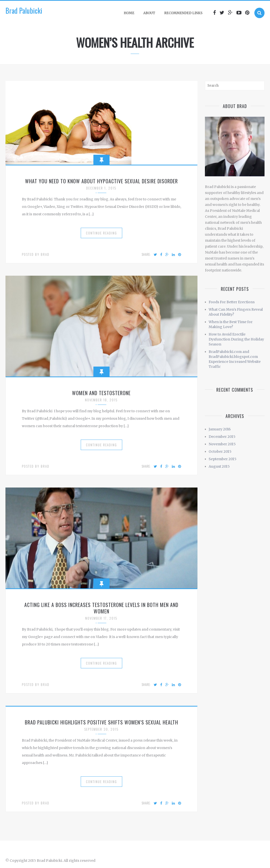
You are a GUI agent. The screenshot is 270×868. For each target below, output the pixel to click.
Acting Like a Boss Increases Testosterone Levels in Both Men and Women (101, 608)
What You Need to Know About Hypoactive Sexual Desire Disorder (101, 181)
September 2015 (223, 459)
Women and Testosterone (101, 393)
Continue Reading (101, 233)
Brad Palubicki (24, 11)
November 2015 (222, 444)
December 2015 (222, 437)
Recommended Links (183, 13)
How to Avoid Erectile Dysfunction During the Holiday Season (236, 339)
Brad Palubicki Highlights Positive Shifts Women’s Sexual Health (101, 722)
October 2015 (220, 452)
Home (129, 13)
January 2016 (220, 429)
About (149, 13)
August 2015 (219, 466)
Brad (45, 254)
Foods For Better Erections (232, 302)
